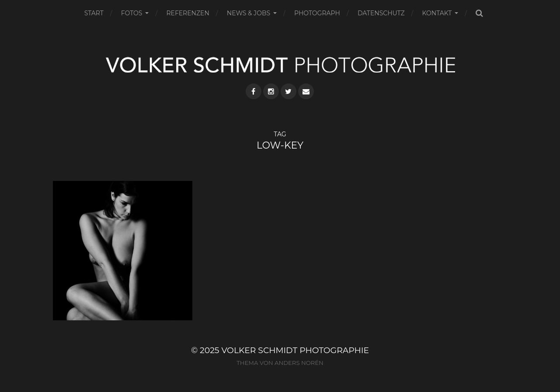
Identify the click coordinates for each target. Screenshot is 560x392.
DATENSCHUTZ (381, 13)
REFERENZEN (188, 13)
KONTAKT (437, 13)
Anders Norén (299, 363)
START (94, 13)
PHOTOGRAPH (317, 13)
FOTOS (132, 13)
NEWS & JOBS (249, 13)
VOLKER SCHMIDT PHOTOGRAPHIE (295, 350)
